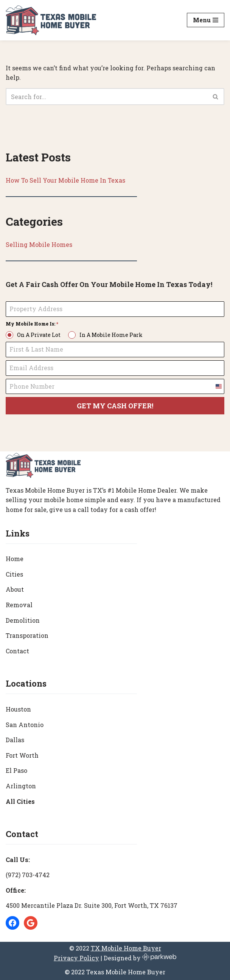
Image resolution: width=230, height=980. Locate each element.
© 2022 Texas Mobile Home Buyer (115, 972)
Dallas (15, 740)
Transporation (27, 636)
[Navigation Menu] (206, 20)
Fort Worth (22, 755)
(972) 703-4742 (28, 875)
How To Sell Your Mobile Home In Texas (66, 180)
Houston (18, 709)
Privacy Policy (76, 958)
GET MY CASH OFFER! (115, 406)
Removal (19, 605)
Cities (14, 574)
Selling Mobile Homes (39, 244)
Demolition (23, 620)
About (15, 590)
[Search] (106, 97)
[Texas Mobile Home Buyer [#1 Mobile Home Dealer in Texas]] (51, 20)
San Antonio (25, 725)
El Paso (16, 771)
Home (15, 559)
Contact (17, 651)
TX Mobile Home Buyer (126, 948)
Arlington (21, 786)
